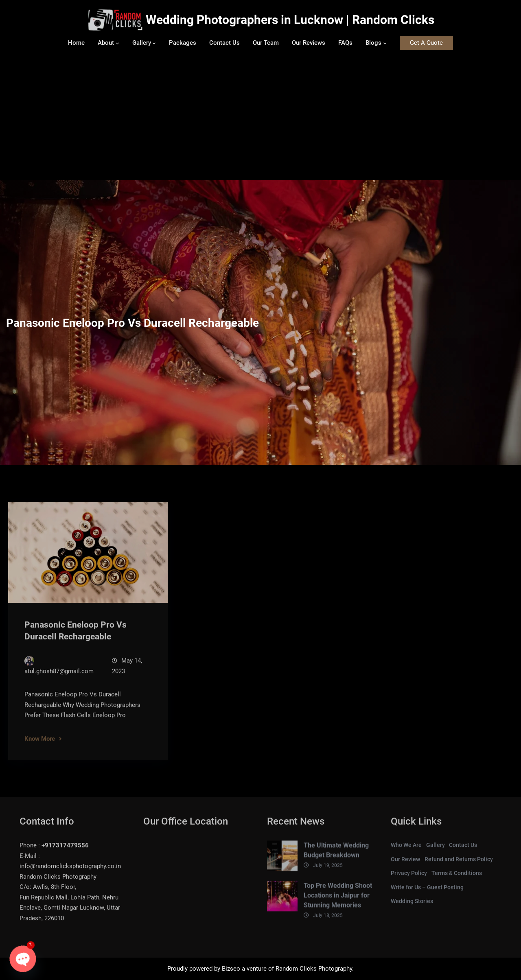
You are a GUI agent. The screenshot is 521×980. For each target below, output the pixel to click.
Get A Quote (426, 43)
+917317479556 (65, 852)
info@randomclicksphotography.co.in (70, 873)
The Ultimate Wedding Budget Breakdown (336, 857)
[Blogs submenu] (385, 43)
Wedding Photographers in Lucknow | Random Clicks (290, 20)
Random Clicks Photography (314, 969)
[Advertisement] (260, 119)
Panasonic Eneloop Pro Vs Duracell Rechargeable (76, 638)
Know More (40, 745)
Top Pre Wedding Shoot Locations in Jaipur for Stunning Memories (338, 902)
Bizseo (231, 969)
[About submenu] (117, 43)
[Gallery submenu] (154, 43)
